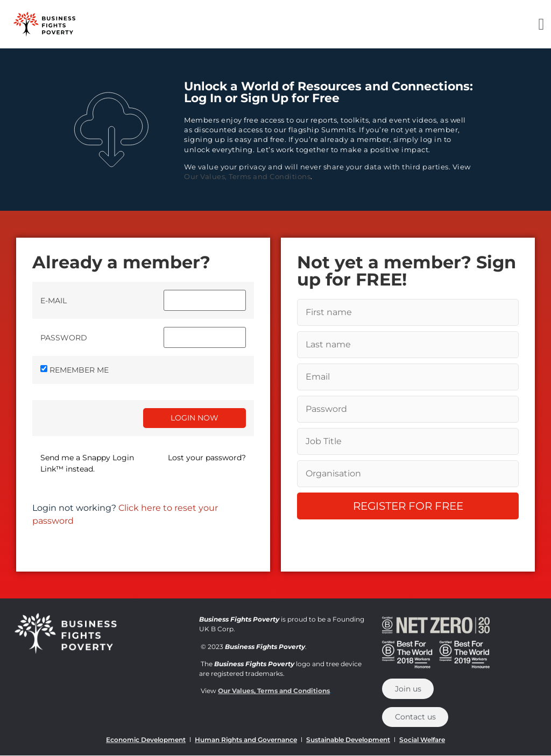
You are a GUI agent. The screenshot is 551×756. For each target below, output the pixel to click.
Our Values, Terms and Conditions (247, 176)
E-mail (54, 301)
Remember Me (79, 370)
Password (64, 338)
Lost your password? (207, 458)
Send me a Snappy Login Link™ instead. (87, 463)
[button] (541, 24)
